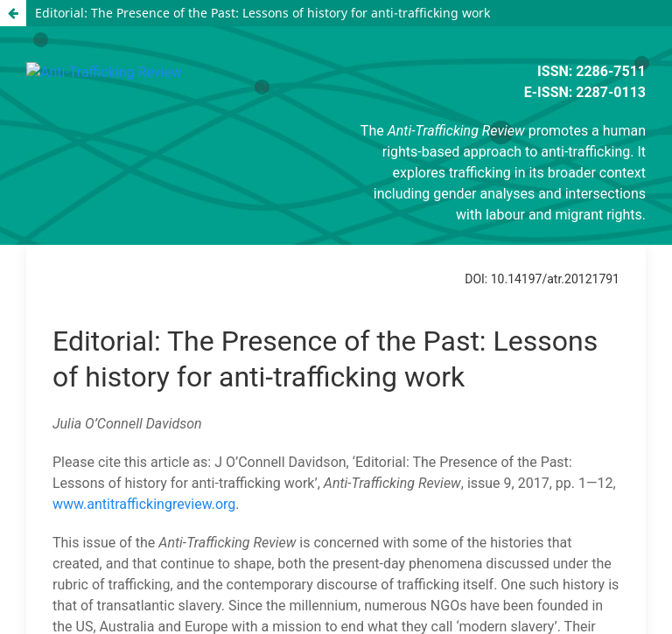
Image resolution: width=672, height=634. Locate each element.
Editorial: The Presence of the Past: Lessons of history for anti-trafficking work (262, 13)
